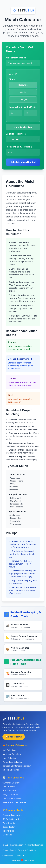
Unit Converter (9, 787)
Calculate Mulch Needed (23, 162)
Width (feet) (30, 107)
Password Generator (12, 815)
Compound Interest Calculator (17, 766)
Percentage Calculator (13, 762)
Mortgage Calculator (12, 754)
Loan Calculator (10, 758)
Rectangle (23, 85)
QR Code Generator (12, 819)
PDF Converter (10, 791)
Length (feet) (15, 107)
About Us (20, 856)
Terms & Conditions (27, 850)
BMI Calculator (9, 750)
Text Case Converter (12, 798)
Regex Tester (9, 827)
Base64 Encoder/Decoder (15, 802)
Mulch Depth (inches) (16, 58)
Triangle (23, 100)
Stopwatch (7, 835)
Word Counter (9, 823)
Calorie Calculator (11, 770)
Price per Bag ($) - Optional (19, 147)
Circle (23, 92)
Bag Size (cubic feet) (16, 134)
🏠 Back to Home (14, 737)
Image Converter (10, 794)
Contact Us (8, 856)
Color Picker (8, 831)
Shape (12, 79)
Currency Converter (12, 783)
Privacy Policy (9, 850)
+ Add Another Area (23, 127)
